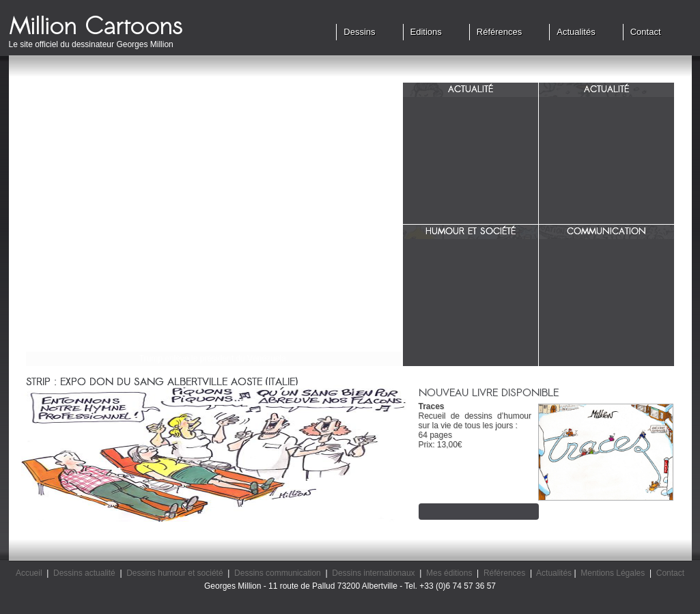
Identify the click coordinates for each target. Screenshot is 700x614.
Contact (646, 32)
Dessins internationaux (373, 573)
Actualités (576, 32)
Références (499, 32)
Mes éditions (449, 573)
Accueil (29, 573)
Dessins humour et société (174, 573)
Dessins (359, 32)
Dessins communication (278, 573)
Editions (426, 32)
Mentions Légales (613, 573)
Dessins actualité (84, 573)
